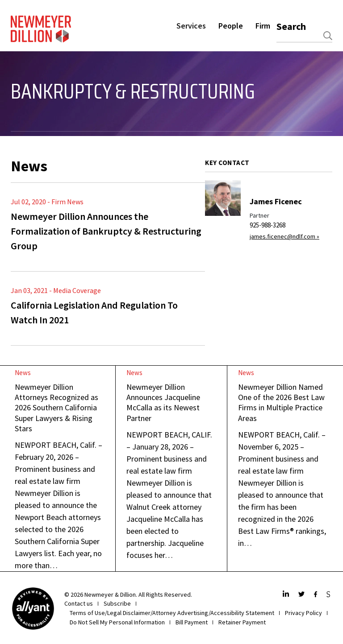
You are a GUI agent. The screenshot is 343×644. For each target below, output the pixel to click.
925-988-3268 (268, 225)
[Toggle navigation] (17, 134)
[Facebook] (317, 595)
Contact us (79, 603)
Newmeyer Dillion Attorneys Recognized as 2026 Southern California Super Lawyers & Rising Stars (56, 408)
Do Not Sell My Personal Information (117, 622)
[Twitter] (303, 595)
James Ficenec (276, 201)
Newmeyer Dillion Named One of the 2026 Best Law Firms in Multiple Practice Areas (281, 402)
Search (291, 26)
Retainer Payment (242, 622)
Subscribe (117, 603)
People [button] (231, 26)
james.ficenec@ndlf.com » (284, 236)
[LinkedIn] (287, 595)
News (23, 373)
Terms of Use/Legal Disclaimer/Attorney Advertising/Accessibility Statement (172, 613)
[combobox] (304, 36)
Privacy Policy (303, 613)
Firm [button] (263, 26)
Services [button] (191, 26)
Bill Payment (192, 622)
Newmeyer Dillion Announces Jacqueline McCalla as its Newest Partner (163, 402)
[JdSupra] (329, 595)
